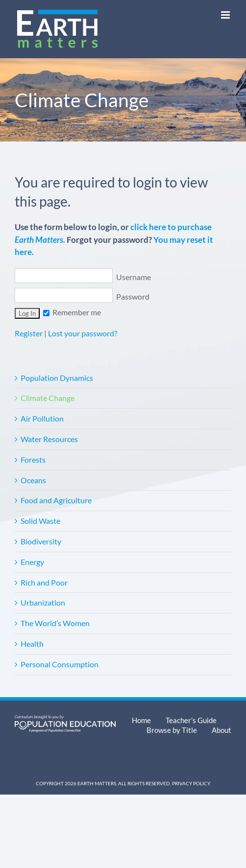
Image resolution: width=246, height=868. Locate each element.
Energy (32, 562)
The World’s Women (55, 623)
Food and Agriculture (56, 500)
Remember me (72, 312)
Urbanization (43, 602)
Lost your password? (83, 333)
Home (141, 720)
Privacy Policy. (191, 783)
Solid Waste (40, 521)
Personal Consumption (60, 664)
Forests (33, 459)
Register (29, 333)
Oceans (33, 480)
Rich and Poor (44, 582)
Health (32, 644)
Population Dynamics (57, 378)
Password (82, 296)
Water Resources (49, 439)
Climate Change (48, 398)
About (221, 730)
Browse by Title (172, 730)
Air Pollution (42, 418)
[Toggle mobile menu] (226, 15)
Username (83, 277)
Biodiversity (41, 541)
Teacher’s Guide (191, 720)
